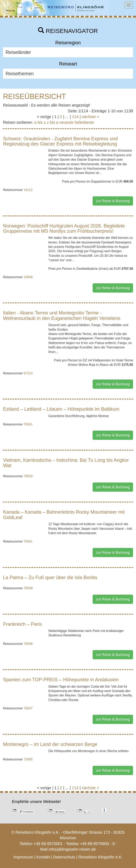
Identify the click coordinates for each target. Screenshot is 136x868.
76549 (28, 588)
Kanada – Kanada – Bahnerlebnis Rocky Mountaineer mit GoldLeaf (64, 515)
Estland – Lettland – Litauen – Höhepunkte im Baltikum (61, 409)
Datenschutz (64, 857)
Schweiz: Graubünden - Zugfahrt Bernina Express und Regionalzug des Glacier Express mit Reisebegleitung (60, 141)
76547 (28, 708)
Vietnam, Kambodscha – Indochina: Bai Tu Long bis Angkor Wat (66, 463)
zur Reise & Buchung (113, 201)
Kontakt (43, 857)
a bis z (40, 122)
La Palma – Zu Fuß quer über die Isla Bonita (50, 577)
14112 (28, 190)
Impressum (23, 857)
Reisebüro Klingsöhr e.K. (100, 857)
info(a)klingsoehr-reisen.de (72, 849)
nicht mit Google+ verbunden (80, 811)
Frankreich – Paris (22, 624)
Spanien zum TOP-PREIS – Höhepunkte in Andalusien (61, 680)
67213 (28, 373)
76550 (28, 476)
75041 (28, 541)
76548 (28, 644)
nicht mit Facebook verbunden (14, 811)
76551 (28, 424)
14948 (28, 277)
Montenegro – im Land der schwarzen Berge (50, 744)
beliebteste (84, 122)
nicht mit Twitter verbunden (50, 811)
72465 (28, 759)
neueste (67, 122)
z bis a (53, 122)
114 (75, 117)
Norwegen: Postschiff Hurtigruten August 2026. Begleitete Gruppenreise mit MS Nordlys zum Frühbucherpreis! (64, 228)
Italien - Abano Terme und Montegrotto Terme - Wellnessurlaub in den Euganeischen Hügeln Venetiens (62, 315)
